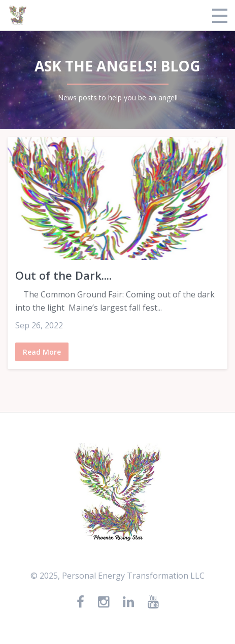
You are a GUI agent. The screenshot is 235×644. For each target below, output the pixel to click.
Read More (42, 352)
